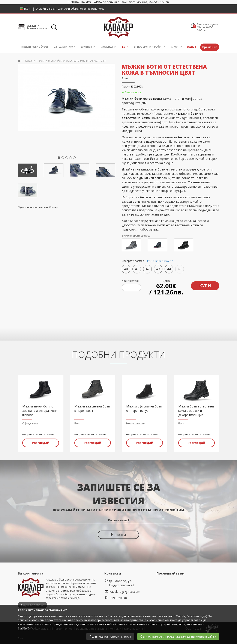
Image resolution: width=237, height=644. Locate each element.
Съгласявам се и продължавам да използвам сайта (178, 636)
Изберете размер (148, 261)
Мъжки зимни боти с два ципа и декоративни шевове (40, 410)
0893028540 (118, 597)
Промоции (210, 47)
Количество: (130, 281)
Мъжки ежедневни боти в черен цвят (92, 408)
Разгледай (41, 442)
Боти (125, 47)
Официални (109, 47)
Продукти (29, 61)
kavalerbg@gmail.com (125, 591)
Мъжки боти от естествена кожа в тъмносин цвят (77, 61)
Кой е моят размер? (160, 261)
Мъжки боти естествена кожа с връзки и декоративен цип (196, 410)
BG (25, 9)
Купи (205, 285)
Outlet (192, 47)
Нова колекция (136, 423)
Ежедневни (88, 47)
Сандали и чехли (64, 47)
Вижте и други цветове (136, 236)
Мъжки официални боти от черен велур (144, 408)
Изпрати (118, 534)
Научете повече (33, 604)
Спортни (177, 47)
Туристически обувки (34, 47)
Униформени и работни (150, 47)
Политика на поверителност (110, 636)
